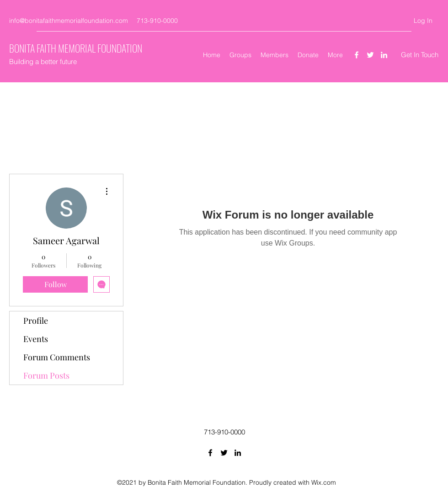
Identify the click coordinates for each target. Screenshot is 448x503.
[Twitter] (370, 55)
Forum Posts (46, 375)
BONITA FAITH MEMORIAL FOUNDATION (76, 48)
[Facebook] (357, 55)
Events (36, 339)
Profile (36, 321)
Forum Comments (57, 357)
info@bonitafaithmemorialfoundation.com (69, 21)
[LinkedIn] (384, 55)
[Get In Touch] (420, 55)
